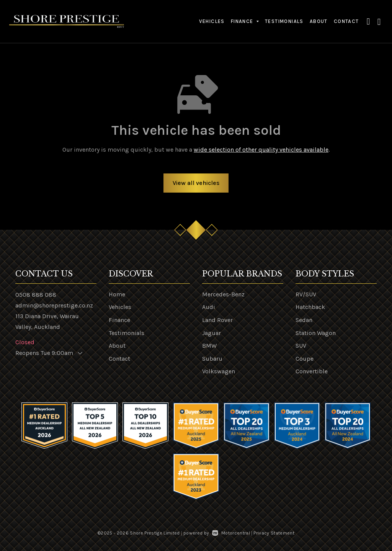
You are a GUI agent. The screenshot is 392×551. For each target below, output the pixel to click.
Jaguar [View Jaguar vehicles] (212, 333)
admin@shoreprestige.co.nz (54, 305)
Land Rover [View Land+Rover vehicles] (217, 320)
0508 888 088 (36, 295)
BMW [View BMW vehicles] (209, 346)
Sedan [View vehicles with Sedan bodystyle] (304, 320)
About (319, 21)
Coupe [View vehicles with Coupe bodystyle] (305, 359)
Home (117, 294)
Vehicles (212, 21)
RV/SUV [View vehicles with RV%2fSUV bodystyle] (306, 294)
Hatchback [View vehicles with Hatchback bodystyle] (310, 307)
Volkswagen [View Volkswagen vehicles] (219, 371)
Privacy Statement (274, 533)
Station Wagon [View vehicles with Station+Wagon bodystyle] (316, 333)
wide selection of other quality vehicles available (261, 150)
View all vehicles (196, 183)
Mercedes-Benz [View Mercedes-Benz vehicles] (223, 294)
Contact (346, 21)
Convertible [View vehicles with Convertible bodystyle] (312, 371)
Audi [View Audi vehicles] (209, 307)
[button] (369, 21)
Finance (119, 320)
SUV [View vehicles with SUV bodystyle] (301, 346)
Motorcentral (231, 533)
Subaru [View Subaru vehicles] (212, 359)
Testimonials (284, 21)
